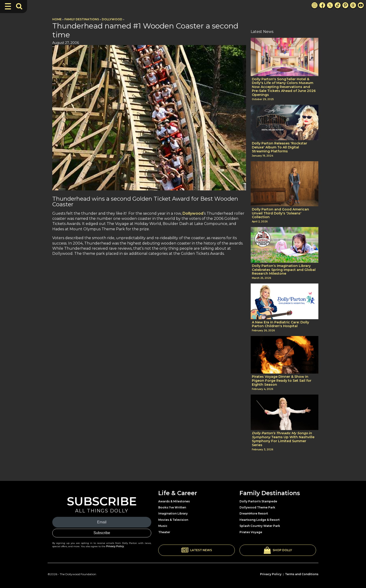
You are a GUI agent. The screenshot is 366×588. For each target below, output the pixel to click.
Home (57, 19)
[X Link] (330, 5)
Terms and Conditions (302, 574)
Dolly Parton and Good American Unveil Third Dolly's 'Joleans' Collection (280, 213)
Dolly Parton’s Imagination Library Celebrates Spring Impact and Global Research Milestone (284, 270)
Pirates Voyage (251, 532)
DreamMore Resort (254, 513)
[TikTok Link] (338, 5)
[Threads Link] (353, 5)
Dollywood (112, 19)
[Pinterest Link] (345, 5)
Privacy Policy (115, 546)
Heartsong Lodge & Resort (260, 520)
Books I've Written (172, 507)
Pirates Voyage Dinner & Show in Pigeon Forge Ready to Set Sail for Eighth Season (282, 381)
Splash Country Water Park (260, 526)
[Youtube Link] (361, 5)
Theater (164, 532)
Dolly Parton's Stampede (258, 501)
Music (163, 526)
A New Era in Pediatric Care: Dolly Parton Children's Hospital (280, 324)
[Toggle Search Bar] (19, 6)
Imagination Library (173, 513)
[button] (197, 550)
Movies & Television (173, 520)
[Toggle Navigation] (8, 6)
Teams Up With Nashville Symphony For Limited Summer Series (283, 439)
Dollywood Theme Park (257, 507)
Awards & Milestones (174, 501)
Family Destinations (82, 19)
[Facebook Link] (322, 5)
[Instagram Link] (315, 5)
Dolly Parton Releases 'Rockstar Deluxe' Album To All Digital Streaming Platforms (280, 147)
